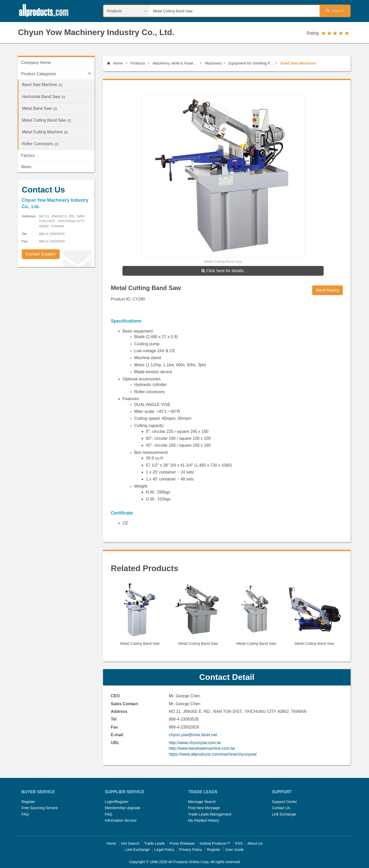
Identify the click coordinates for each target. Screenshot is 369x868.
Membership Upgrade (122, 808)
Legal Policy (164, 850)
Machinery (213, 63)
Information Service (121, 820)
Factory (28, 156)
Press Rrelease (182, 843)
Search (335, 11)
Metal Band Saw (39, 108)
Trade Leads (155, 843)
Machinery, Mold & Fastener (176, 63)
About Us (255, 843)
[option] (140, 616)
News (26, 167)
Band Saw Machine (42, 85)
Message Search (202, 802)
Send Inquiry (327, 290)
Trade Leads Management (210, 814)
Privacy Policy (191, 850)
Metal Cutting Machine (45, 132)
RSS (239, 843)
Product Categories (58, 73)
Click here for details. (223, 271)
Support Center (284, 802)
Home (115, 63)
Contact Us (281, 808)
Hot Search (130, 843)
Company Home (36, 63)
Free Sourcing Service (40, 808)
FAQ (25, 814)
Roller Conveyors (40, 144)
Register (28, 802)
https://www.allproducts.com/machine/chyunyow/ (213, 754)
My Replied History (204, 820)
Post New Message (204, 808)
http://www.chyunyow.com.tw (195, 743)
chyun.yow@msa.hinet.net (193, 735)
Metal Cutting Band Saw (46, 120)
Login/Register (117, 802)
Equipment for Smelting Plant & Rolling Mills (251, 63)
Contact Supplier (41, 254)
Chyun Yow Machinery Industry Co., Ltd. (96, 32)
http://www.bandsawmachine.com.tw (202, 748)
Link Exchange (284, 814)
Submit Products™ (215, 843)
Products (138, 63)
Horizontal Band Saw (43, 97)
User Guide (235, 850)
